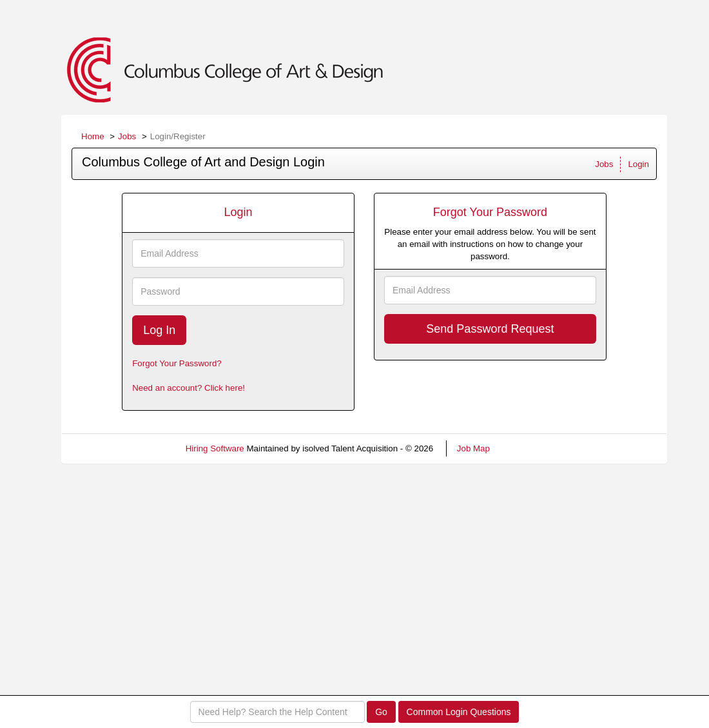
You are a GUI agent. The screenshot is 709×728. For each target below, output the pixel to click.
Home (93, 136)
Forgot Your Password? (177, 363)
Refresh (528, 448)
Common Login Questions (459, 712)
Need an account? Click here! (189, 388)
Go (381, 712)
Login (638, 164)
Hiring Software (215, 448)
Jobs (127, 136)
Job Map (473, 448)
